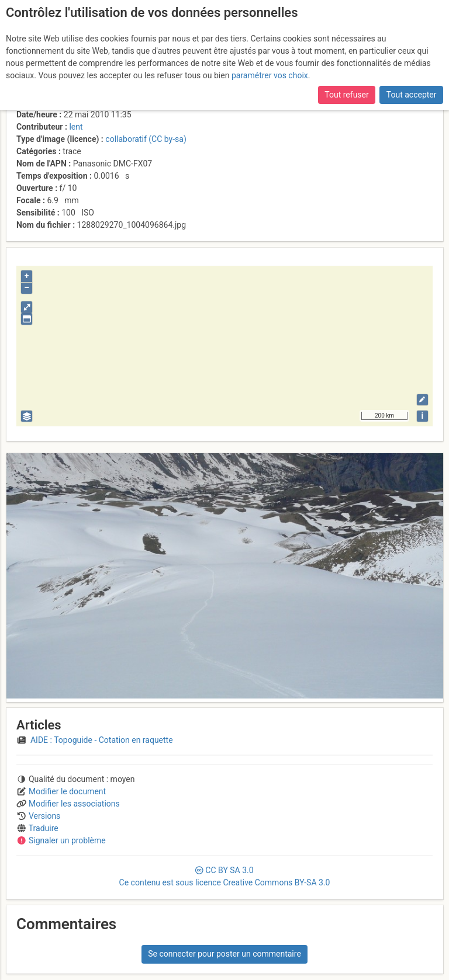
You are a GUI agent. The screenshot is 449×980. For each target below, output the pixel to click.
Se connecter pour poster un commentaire (224, 954)
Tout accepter (412, 95)
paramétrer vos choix (270, 75)
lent (76, 127)
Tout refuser (346, 95)
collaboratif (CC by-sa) (146, 139)
